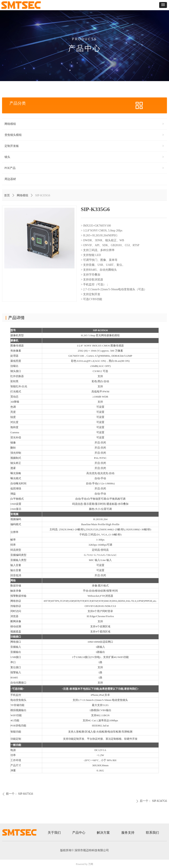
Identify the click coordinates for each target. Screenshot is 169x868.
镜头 (84, 157)
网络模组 (23, 195)
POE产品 (84, 168)
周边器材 (10, 179)
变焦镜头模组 (84, 135)
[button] (163, 5)
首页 (7, 195)
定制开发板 (84, 146)
